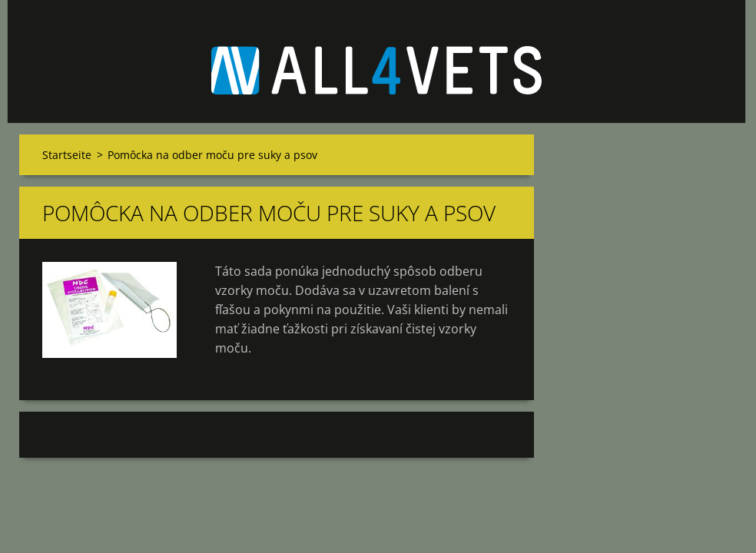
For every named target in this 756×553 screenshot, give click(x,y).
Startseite (67, 155)
